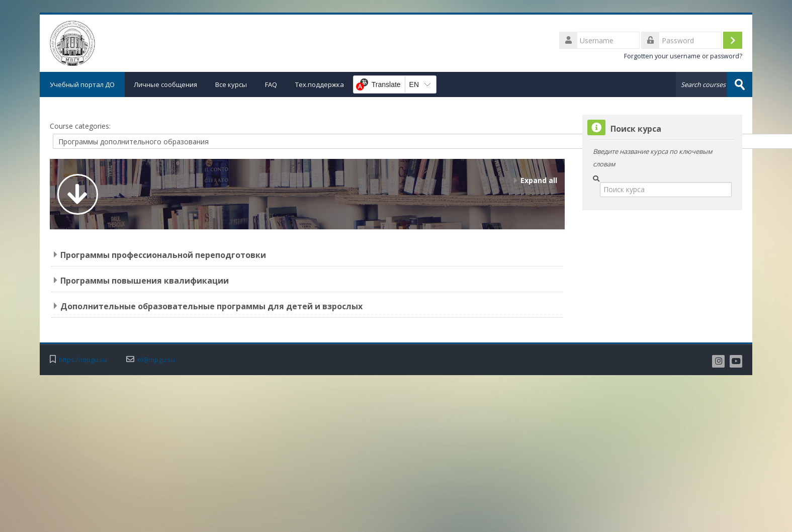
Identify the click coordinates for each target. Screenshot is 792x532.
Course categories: (80, 126)
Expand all (539, 180)
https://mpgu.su (83, 360)
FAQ (271, 84)
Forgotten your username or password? (683, 56)
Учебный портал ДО (82, 84)
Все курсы (231, 84)
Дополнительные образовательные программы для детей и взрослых (211, 306)
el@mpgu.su (156, 360)
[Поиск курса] (666, 190)
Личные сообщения (165, 84)
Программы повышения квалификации (145, 281)
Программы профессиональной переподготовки (163, 255)
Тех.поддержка (320, 84)
